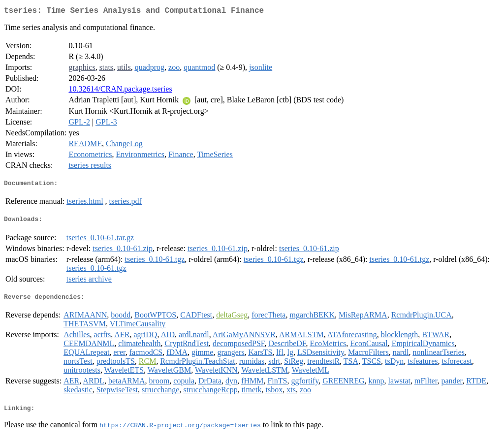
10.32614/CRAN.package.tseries (120, 91)
